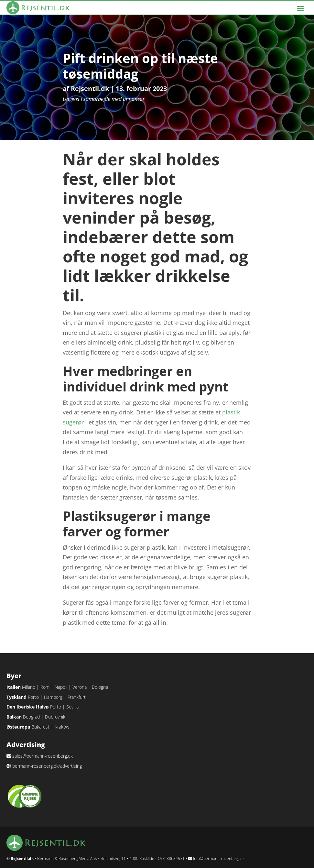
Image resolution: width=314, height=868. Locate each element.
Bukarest (40, 727)
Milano (29, 687)
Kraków (62, 727)
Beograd (31, 717)
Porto (33, 697)
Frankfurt (77, 697)
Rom (45, 687)
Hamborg (53, 697)
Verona (80, 687)
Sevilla (72, 707)
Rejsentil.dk (90, 88)
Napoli (61, 687)
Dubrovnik (55, 717)
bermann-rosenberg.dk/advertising (47, 766)
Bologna (100, 687)
